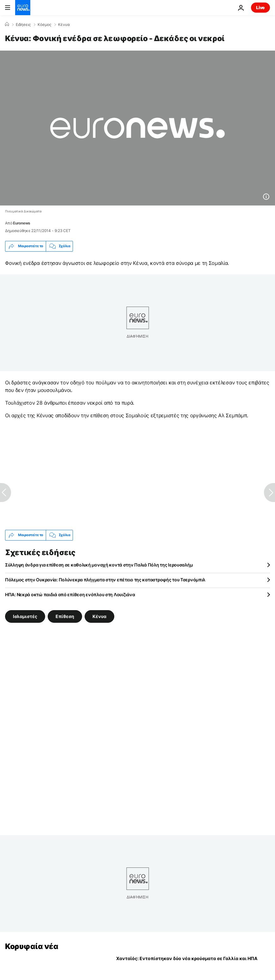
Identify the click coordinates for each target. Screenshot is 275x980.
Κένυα (64, 25)
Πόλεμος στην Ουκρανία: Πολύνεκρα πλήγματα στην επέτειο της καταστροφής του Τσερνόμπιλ (105, 580)
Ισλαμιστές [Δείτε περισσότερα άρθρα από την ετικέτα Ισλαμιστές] (25, 616)
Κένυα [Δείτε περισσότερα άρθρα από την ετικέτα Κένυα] (99, 616)
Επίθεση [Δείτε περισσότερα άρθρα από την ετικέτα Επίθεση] (65, 616)
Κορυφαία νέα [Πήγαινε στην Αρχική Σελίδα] (32, 946)
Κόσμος (44, 25)
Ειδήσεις (23, 25)
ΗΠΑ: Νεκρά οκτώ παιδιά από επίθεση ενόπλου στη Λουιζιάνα (70, 594)
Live (260, 7)
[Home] (7, 24)
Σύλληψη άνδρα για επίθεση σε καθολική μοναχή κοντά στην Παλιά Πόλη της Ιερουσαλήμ (99, 565)
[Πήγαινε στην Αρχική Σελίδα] (23, 8)
